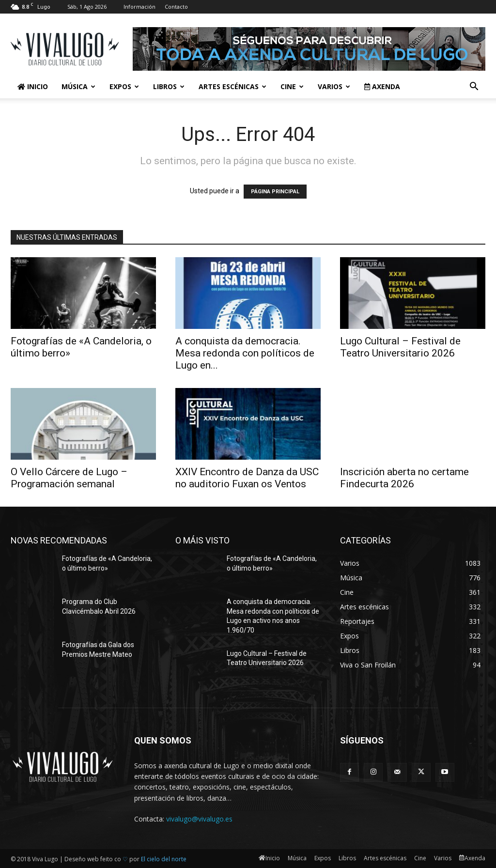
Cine (292, 86)
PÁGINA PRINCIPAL (275, 192)
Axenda (382, 86)
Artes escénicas (232, 86)
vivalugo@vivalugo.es (199, 819)
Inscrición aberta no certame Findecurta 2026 (404, 478)
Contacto (176, 7)
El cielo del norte (164, 859)
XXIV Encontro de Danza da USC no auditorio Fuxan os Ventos (247, 478)
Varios (334, 86)
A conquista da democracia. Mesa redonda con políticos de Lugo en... (245, 353)
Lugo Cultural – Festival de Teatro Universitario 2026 (400, 347)
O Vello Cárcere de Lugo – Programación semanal (69, 478)
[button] (474, 87)
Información (139, 7)
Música (78, 86)
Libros (169, 86)
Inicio (33, 86)
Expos (124, 86)
